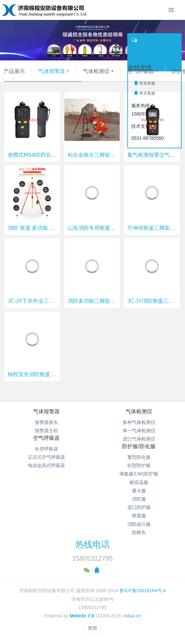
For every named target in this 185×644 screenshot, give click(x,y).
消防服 (139, 499)
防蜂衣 (139, 532)
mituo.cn (132, 616)
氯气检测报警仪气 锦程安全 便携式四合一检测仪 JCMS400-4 (152, 155)
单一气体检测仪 (139, 431)
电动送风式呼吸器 (46, 465)
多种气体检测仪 (139, 422)
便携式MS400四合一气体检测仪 (32, 155)
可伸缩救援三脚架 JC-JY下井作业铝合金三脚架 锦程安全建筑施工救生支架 (152, 228)
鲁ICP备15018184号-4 (143, 591)
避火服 (139, 491)
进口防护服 (139, 507)
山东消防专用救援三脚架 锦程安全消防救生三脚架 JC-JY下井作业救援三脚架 (92, 228)
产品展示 (14, 71)
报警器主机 (46, 431)
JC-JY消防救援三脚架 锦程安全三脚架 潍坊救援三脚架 (152, 301)
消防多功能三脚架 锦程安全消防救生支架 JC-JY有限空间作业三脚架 (92, 301)
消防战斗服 (139, 524)
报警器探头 (46, 422)
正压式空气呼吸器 (46, 457)
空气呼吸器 (141, 71)
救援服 (139, 516)
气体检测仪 (96, 71)
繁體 (92, 628)
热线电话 (92, 544)
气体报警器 (52, 71)
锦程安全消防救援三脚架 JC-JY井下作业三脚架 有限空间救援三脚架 (32, 374)
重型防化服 (139, 457)
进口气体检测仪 (139, 439)
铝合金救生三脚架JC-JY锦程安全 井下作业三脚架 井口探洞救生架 (92, 155)
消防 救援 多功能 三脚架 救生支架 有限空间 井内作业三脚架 (32, 228)
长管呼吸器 (46, 449)
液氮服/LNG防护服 (139, 474)
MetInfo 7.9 (82, 616)
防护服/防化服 (139, 446)
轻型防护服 (139, 465)
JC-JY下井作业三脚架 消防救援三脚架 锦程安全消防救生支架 (32, 301)
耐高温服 (139, 482)
